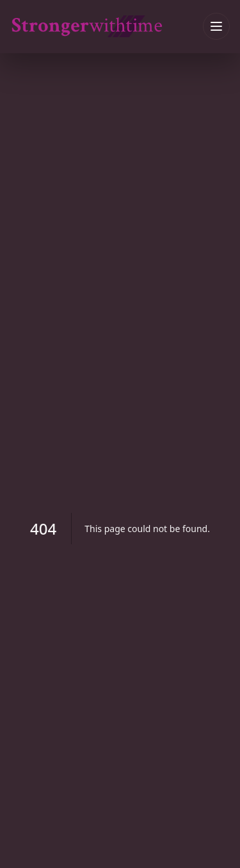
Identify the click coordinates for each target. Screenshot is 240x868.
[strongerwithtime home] (107, 26)
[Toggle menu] (216, 26)
